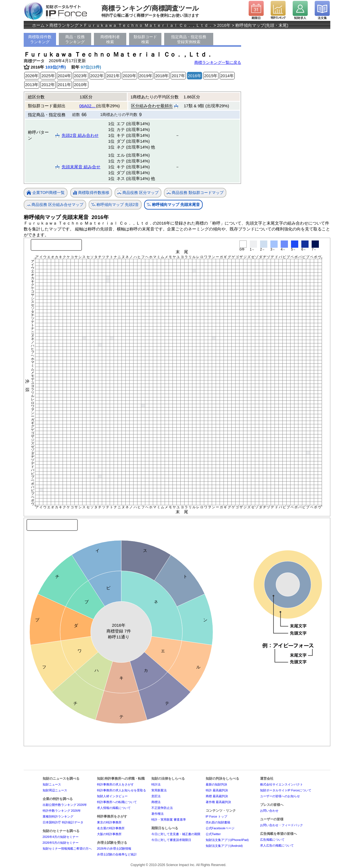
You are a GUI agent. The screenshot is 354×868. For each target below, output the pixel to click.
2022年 (97, 76)
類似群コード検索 (145, 39)
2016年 (224, 25)
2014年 (227, 76)
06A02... (88, 106)
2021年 (113, 76)
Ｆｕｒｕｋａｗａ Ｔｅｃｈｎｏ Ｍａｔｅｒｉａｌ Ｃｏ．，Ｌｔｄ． (148, 25)
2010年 (81, 85)
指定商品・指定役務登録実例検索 (189, 39)
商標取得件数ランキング (40, 39)
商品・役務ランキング (75, 39)
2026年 (32, 76)
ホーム (38, 25)
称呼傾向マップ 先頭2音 (115, 205)
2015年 (211, 76)
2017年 (178, 76)
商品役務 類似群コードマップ (195, 193)
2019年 (146, 76)
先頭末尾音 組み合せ (81, 167)
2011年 (64, 85)
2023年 (81, 76)
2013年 (32, 85)
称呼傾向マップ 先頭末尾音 (173, 205)
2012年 (48, 85)
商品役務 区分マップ (138, 193)
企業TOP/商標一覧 (46, 193)
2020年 (129, 76)
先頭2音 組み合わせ (80, 135)
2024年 (64, 76)
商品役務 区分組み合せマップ (55, 205)
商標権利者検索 (110, 39)
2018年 (162, 76)
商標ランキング (64, 25)
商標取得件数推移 (91, 193)
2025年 (48, 76)
